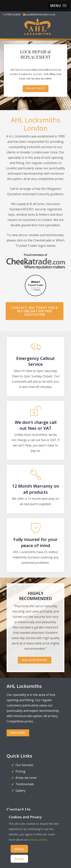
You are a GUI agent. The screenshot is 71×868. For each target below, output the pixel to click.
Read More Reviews (35, 660)
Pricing (20, 771)
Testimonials (25, 784)
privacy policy (38, 840)
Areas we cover (26, 778)
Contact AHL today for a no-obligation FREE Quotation (35, 311)
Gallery (20, 791)
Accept (19, 859)
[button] (58, 6)
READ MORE (18, 733)
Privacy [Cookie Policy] (19, 849)
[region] (35, 74)
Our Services (24, 765)
